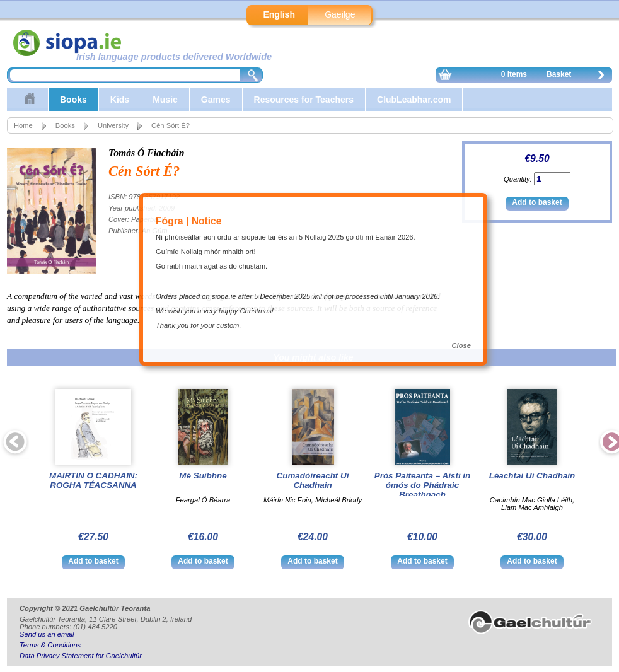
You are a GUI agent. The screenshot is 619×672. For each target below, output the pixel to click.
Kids (120, 100)
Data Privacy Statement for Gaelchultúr (81, 656)
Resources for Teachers (304, 100)
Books (73, 100)
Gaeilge (340, 14)
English (279, 14)
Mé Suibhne (203, 476)
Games (216, 100)
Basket (579, 76)
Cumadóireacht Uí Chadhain (313, 480)
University (113, 125)
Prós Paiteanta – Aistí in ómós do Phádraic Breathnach (423, 485)
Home (23, 125)
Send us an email (47, 634)
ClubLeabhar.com (414, 100)
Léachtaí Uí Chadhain (532, 476)
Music (165, 100)
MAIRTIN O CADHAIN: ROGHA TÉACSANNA (93, 480)
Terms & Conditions (50, 645)
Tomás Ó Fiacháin (146, 153)
